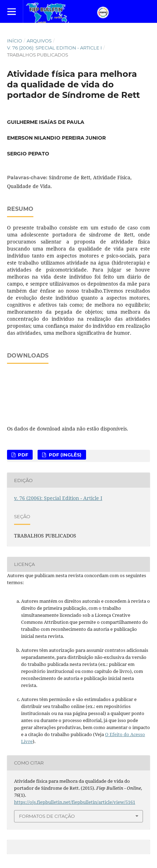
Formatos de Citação (47, 816)
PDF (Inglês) (64, 455)
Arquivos (39, 41)
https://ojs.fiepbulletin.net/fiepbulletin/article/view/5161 (75, 802)
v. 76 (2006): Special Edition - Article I (54, 48)
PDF (22, 455)
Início (15, 41)
